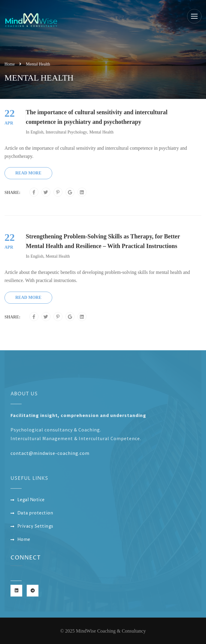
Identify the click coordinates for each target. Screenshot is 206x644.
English (37, 132)
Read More (28, 173)
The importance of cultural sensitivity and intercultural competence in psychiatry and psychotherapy (97, 117)
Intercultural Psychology (66, 132)
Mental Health (101, 132)
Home (10, 64)
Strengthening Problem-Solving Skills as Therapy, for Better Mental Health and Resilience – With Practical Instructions (103, 241)
